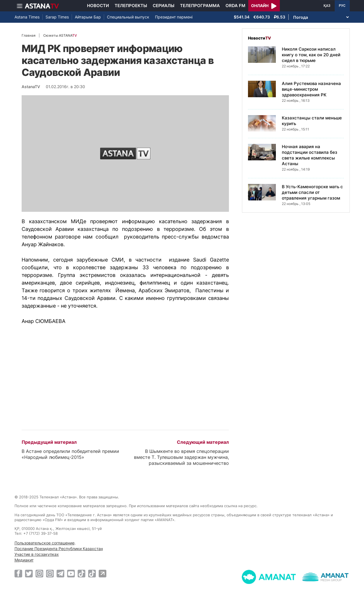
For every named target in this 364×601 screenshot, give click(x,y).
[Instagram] (39, 573)
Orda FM (235, 6)
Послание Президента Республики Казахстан (59, 549)
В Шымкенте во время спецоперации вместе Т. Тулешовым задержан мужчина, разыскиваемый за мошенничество (181, 457)
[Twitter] (29, 573)
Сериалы (164, 6)
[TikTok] (81, 574)
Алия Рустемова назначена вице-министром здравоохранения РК (311, 89)
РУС (342, 6)
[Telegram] (60, 573)
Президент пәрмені (174, 17)
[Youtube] (71, 573)
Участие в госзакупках (37, 554)
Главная (29, 35)
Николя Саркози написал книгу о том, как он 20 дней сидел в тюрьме (311, 55)
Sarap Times (57, 17)
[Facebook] (18, 573)
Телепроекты (131, 6)
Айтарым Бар (88, 17)
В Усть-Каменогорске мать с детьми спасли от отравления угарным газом (312, 192)
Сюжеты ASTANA (60, 35)
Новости (98, 6)
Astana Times (27, 17)
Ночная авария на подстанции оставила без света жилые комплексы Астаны (310, 155)
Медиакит (24, 560)
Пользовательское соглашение (45, 543)
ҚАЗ (327, 6)
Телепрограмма (200, 6)
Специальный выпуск (128, 17)
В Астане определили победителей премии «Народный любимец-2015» (70, 454)
